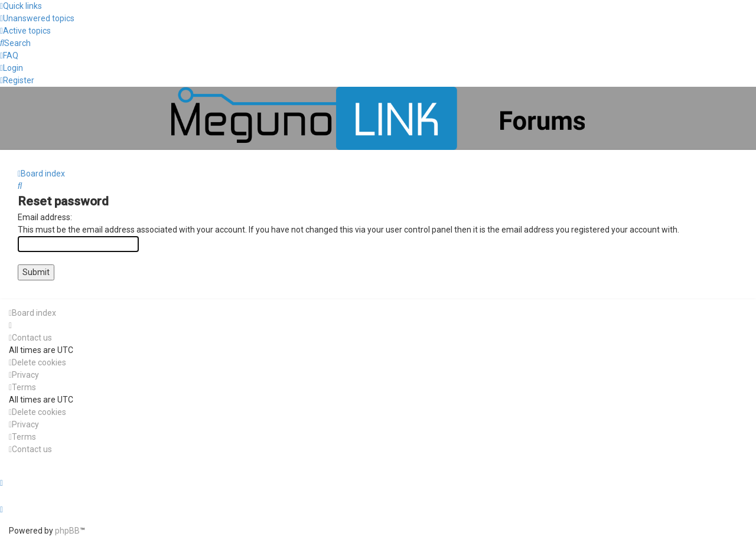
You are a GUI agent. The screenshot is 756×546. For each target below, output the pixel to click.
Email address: (45, 217)
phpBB (67, 531)
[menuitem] (37, 18)
